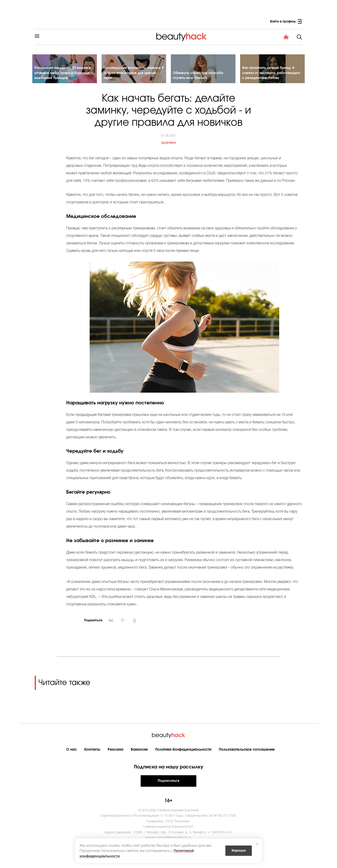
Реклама (115, 754)
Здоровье (116, 39)
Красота (94, 39)
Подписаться (168, 785)
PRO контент (240, 39)
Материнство (143, 39)
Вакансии (139, 754)
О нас (71, 754)
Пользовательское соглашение (247, 754)
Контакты (92, 754)
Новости (215, 39)
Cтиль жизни (172, 39)
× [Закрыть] (257, 844)
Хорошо (239, 850)
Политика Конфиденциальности (183, 754)
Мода (195, 39)
